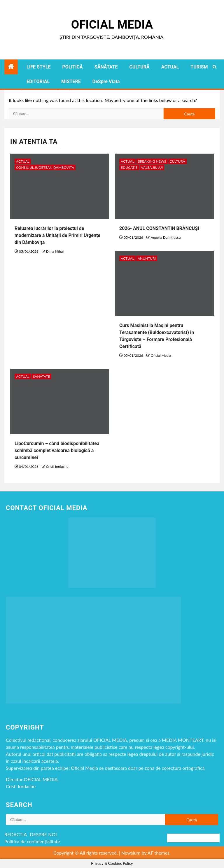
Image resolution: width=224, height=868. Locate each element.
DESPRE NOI (43, 834)
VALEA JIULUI (152, 167)
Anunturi (147, 258)
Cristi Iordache (57, 466)
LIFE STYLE (39, 67)
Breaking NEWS (152, 161)
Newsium (131, 853)
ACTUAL (170, 67)
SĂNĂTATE (106, 67)
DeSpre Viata (106, 81)
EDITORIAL (38, 81)
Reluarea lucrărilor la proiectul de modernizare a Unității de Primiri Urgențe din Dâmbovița (57, 235)
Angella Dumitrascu (166, 237)
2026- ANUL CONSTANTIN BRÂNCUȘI (159, 228)
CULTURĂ (139, 67)
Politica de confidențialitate (32, 841)
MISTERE (71, 81)
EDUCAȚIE (129, 167)
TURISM (199, 67)
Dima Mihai (55, 251)
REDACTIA (16, 834)
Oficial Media (112, 25)
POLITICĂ (73, 67)
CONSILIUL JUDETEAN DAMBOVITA (45, 167)
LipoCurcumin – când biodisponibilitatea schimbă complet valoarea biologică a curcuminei (57, 450)
